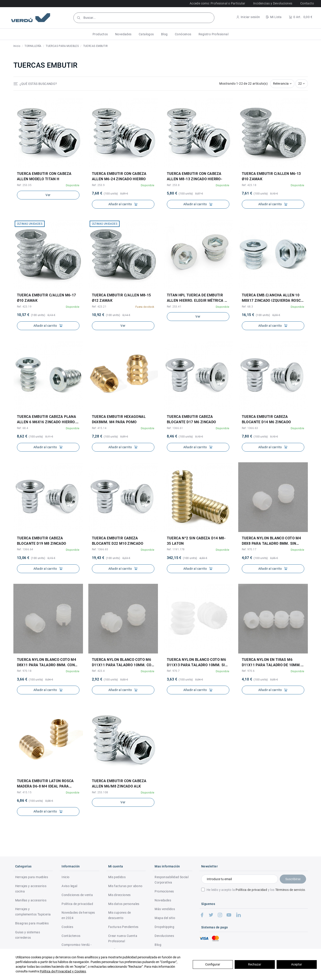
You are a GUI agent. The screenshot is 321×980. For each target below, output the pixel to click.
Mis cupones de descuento (120, 915)
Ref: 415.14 (99, 428)
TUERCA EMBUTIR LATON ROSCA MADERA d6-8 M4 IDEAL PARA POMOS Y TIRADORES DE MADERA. (47, 784)
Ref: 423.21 (99, 307)
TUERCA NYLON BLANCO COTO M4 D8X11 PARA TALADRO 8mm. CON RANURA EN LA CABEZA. (47, 663)
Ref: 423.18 (249, 185)
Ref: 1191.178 (176, 549)
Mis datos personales (124, 904)
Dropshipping (164, 927)
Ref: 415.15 (24, 792)
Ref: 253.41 (174, 307)
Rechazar (255, 964)
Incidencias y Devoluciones (273, 3)
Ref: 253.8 (173, 185)
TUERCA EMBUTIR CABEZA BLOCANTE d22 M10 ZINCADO (118, 541)
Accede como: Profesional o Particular (217, 3)
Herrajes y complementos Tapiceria (33, 912)
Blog (158, 945)
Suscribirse (293, 879)
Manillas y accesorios (31, 900)
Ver (48, 195)
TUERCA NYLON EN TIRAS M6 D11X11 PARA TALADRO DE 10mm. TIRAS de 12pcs (271, 663)
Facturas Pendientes (123, 927)
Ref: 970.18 (24, 671)
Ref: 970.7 (173, 671)
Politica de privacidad (77, 904)
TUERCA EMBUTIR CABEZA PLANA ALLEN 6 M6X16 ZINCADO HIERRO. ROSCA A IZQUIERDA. (47, 420)
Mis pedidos (117, 877)
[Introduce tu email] (239, 879)
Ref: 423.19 (24, 307)
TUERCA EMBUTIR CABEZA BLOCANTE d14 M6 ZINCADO (266, 419)
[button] (100, 34)
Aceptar (297, 964)
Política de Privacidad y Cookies (63, 971)
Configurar (213, 964)
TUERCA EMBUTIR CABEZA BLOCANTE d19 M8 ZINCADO (42, 541)
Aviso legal (69, 886)
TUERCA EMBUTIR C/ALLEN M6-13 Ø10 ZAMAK (271, 176)
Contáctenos (71, 936)
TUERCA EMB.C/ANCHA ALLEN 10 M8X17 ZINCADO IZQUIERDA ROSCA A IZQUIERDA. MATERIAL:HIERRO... (273, 298)
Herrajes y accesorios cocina (31, 889)
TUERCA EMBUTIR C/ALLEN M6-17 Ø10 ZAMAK (47, 298)
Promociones (164, 891)
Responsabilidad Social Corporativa (172, 880)
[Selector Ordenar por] (282, 84)
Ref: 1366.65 (100, 549)
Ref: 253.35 (24, 185)
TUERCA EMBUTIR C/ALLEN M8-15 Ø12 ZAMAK (121, 298)
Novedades (163, 900)
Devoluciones (164, 936)
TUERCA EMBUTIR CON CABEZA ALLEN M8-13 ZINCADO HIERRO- (195, 176)
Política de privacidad (251, 890)
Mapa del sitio (165, 918)
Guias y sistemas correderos (28, 935)
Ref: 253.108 (100, 792)
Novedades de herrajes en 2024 (78, 915)
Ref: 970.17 (249, 549)
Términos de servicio (290, 890)
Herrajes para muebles (32, 877)
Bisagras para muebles (32, 923)
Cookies (67, 927)
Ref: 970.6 (248, 671)
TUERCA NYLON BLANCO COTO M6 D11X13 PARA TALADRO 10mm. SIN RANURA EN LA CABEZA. (197, 663)
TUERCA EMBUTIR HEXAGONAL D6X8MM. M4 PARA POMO (119, 419)
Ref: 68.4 (23, 428)
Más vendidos (165, 909)
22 (302, 84)
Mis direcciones (119, 895)
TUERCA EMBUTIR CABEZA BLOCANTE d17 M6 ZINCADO (192, 419)
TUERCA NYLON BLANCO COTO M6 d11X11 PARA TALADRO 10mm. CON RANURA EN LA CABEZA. (123, 663)
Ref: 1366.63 (250, 428)
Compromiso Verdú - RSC (77, 947)
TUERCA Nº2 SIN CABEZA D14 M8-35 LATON (196, 541)
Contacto (307, 3)
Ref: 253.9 (98, 185)
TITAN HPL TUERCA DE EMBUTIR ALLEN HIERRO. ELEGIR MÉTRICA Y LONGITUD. (197, 298)
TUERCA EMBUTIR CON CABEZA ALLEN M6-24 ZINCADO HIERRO (119, 176)
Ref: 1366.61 (175, 428)
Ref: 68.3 (247, 307)
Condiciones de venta (77, 895)
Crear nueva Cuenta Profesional (123, 938)
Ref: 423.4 (98, 671)
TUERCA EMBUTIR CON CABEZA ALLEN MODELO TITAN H (44, 176)
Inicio (65, 877)
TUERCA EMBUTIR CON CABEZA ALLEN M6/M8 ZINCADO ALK (119, 784)
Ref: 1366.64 (25, 549)
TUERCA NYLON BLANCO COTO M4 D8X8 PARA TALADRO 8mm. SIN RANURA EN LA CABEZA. (271, 541)
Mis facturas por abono (125, 886)
